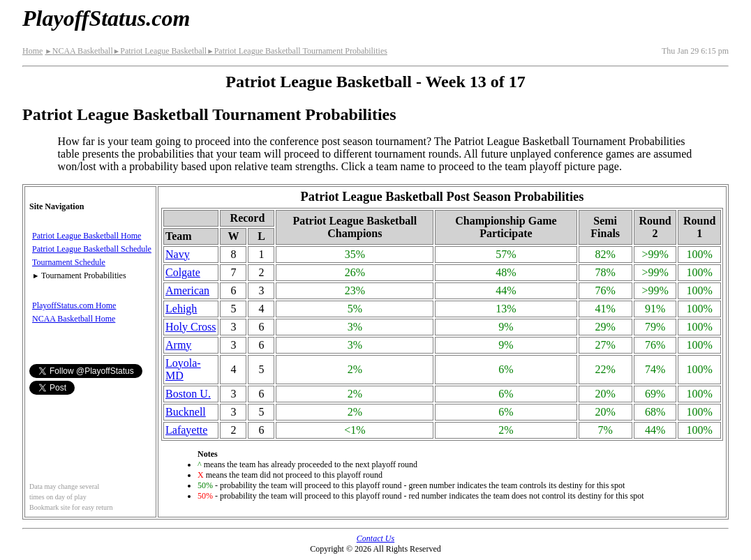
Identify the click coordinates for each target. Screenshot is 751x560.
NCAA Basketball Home (74, 319)
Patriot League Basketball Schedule (92, 249)
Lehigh (181, 309)
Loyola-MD (183, 369)
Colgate (183, 272)
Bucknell (186, 412)
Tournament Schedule (69, 262)
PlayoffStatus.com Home (74, 305)
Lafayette (186, 430)
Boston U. (188, 394)
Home (32, 51)
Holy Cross (191, 327)
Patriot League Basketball (160, 51)
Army (178, 345)
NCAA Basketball (79, 51)
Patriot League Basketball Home (87, 236)
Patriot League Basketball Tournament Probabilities (297, 51)
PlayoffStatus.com (106, 18)
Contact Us (376, 538)
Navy (178, 254)
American (187, 290)
